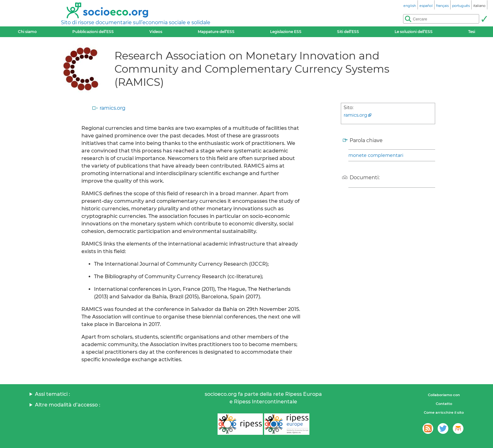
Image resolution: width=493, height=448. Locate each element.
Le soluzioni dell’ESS (414, 32)
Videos (156, 32)
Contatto (444, 404)
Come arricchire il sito (444, 412)
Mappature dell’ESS (216, 32)
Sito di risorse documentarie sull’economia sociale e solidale (136, 22)
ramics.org (113, 108)
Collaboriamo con (444, 395)
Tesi (472, 32)
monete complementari (376, 155)
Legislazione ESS (286, 32)
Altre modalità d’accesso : (68, 405)
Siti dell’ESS (348, 32)
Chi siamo (27, 32)
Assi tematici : (53, 394)
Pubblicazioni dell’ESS (93, 32)
